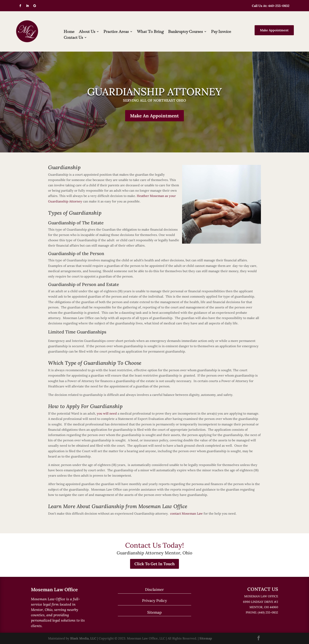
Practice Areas (116, 32)
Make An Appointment (154, 116)
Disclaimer (154, 589)
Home (69, 32)
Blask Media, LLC (83, 638)
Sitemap (154, 612)
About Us (87, 32)
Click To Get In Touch (154, 564)
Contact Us (73, 38)
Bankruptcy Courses (185, 32)
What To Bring (150, 32)
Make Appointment (274, 30)
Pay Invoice (221, 32)
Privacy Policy (154, 600)
